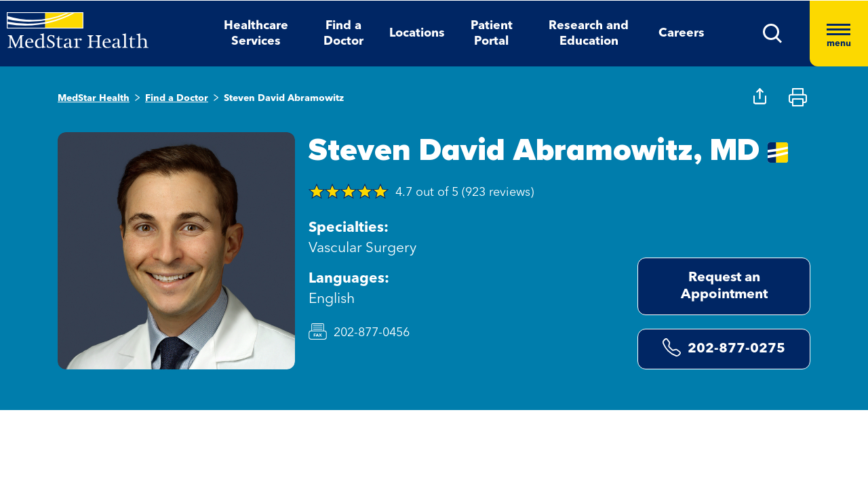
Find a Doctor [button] (343, 34)
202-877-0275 (724, 347)
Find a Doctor (177, 98)
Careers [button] (682, 33)
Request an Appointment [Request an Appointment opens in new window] (724, 286)
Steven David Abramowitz (284, 98)
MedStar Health (94, 98)
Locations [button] (417, 33)
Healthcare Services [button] (256, 34)
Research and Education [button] (589, 34)
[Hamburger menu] (839, 34)
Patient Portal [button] (492, 34)
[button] (773, 34)
